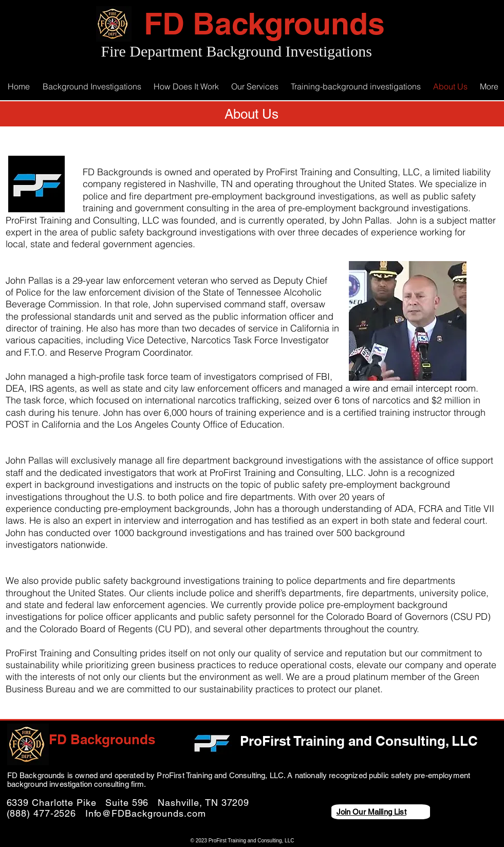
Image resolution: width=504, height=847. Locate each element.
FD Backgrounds (264, 23)
